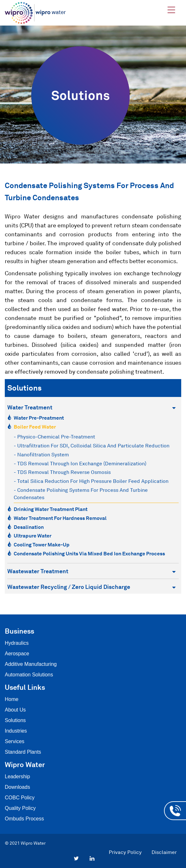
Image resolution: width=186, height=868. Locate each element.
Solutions (15, 720)
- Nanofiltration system (41, 454)
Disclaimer (164, 852)
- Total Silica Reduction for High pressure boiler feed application (91, 481)
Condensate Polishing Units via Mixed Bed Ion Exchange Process (89, 553)
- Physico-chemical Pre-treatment (54, 437)
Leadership (17, 777)
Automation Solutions (29, 675)
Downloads (17, 787)
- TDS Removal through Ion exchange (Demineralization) (80, 463)
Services (15, 741)
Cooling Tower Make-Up (42, 544)
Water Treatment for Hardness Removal (60, 518)
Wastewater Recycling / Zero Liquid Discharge (91, 587)
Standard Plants (23, 752)
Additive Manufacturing (31, 664)
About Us (15, 710)
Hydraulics (17, 643)
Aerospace (17, 654)
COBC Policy (20, 798)
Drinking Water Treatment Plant (51, 509)
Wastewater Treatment (91, 571)
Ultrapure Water (33, 536)
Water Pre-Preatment (39, 418)
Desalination (29, 527)
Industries (16, 731)
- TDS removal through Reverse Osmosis (62, 472)
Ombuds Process (24, 819)
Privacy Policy (125, 852)
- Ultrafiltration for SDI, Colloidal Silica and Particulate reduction (92, 445)
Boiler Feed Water (35, 427)
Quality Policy (20, 808)
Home (12, 699)
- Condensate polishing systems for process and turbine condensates (81, 494)
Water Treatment (91, 407)
